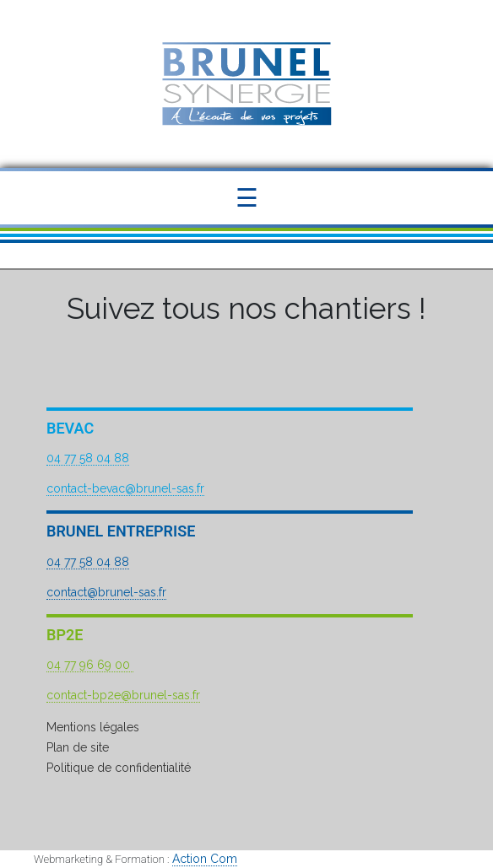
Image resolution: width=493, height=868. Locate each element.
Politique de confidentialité (119, 768)
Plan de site (78, 747)
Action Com (205, 859)
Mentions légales (93, 727)
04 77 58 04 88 (88, 458)
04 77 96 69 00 (90, 665)
